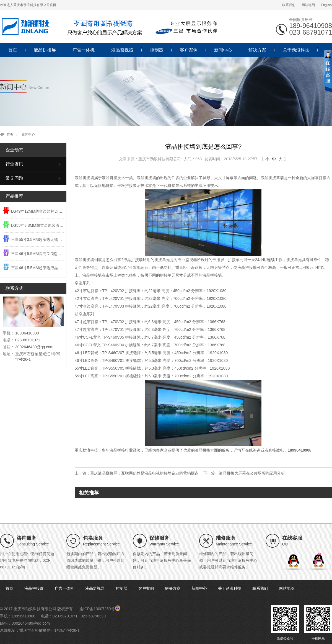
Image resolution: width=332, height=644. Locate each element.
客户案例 (189, 50)
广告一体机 (84, 50)
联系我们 (289, 5)
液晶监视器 (122, 50)
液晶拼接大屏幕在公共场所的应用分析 (252, 473)
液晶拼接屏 (45, 50)
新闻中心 (223, 50)
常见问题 (14, 178)
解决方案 (257, 50)
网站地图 (308, 5)
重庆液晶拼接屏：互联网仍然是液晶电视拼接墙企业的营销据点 (144, 473)
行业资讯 (14, 164)
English (326, 5)
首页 (13, 50)
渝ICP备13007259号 (97, 609)
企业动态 (14, 150)
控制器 (157, 50)
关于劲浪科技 (296, 50)
